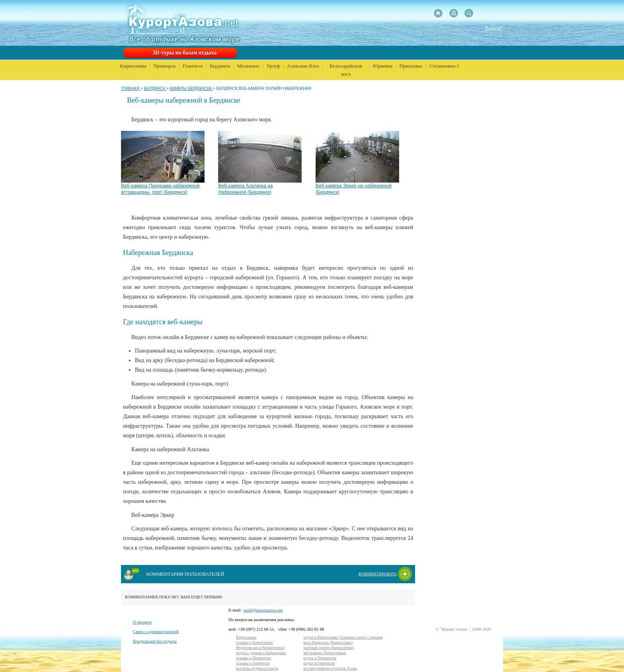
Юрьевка (383, 66)
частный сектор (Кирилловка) (329, 648)
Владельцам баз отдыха (155, 641)
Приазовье (411, 66)
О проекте (142, 622)
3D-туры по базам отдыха (184, 53)
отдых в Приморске (320, 658)
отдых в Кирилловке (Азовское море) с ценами (343, 637)
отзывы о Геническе (253, 663)
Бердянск (220, 66)
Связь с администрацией (156, 631)
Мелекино (248, 66)
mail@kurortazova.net (263, 610)
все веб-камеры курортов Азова (330, 668)
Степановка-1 (444, 66)
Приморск (164, 66)
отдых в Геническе (319, 663)
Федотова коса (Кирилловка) (260, 648)
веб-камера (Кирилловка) (325, 653)
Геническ (193, 66)
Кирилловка (134, 66)
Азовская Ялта (303, 66)
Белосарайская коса (346, 70)
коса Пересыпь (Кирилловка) (328, 642)
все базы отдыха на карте (257, 668)
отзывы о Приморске (254, 658)
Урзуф (273, 66)
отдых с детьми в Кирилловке (261, 653)
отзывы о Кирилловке (254, 642)
